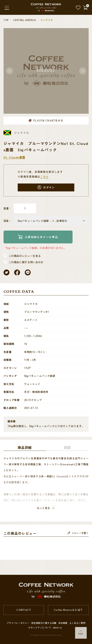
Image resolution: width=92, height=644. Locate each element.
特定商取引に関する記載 (44, 623)
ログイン (46, 187)
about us (57, 627)
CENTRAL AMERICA (24, 20)
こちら (44, 176)
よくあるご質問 (77, 623)
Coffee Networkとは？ (68, 610)
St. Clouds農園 (14, 157)
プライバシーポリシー (18, 623)
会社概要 (63, 623)
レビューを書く (78, 534)
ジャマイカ (47, 20)
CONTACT (24, 610)
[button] (10, 71)
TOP (81, 633)
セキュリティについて (40, 627)
